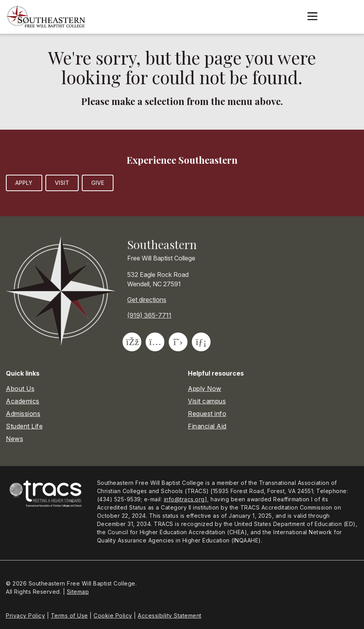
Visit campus (207, 401)
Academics (23, 401)
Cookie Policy (113, 615)
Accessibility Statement (170, 615)
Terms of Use (69, 615)
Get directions (147, 300)
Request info (207, 414)
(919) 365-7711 (149, 315)
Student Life (24, 426)
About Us (20, 389)
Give (98, 183)
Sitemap (78, 592)
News (14, 439)
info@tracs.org (184, 499)
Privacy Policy (25, 615)
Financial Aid (207, 426)
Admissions (23, 414)
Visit (62, 183)
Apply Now (205, 389)
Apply (24, 183)
